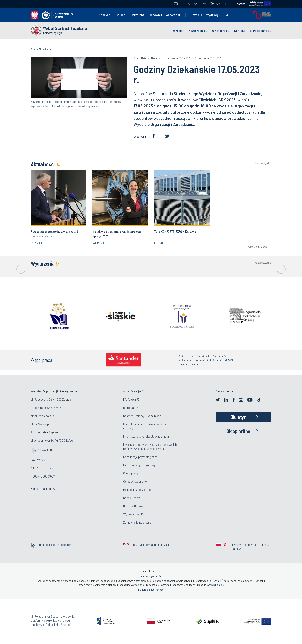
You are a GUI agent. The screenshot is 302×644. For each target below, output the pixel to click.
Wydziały (212, 15)
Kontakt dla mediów (43, 488)
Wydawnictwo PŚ (134, 514)
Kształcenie (197, 30)
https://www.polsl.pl (44, 424)
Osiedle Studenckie (135, 481)
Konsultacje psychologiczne (140, 457)
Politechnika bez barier (137, 490)
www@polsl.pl (216, 585)
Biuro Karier (131, 407)
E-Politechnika (260, 30)
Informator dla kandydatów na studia (146, 436)
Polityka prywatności (151, 576)
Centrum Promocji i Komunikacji (143, 416)
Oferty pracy (131, 473)
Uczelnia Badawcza (135, 506)
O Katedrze (220, 30)
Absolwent (173, 15)
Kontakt (240, 4)
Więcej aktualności (258, 247)
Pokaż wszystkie (263, 164)
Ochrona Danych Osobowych (141, 465)
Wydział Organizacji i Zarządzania (65, 28)
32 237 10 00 (46, 450)
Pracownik (155, 15)
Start (34, 49)
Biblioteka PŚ (131, 399)
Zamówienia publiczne (137, 522)
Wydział (178, 30)
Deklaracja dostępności (151, 590)
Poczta (176, 4)
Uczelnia (196, 15)
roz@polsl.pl (47, 416)
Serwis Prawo (132, 498)
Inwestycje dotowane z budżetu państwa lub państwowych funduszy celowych (150, 446)
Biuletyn (238, 417)
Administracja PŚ (134, 391)
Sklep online (238, 431)
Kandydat (105, 15)
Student (121, 15)
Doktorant (137, 15)
